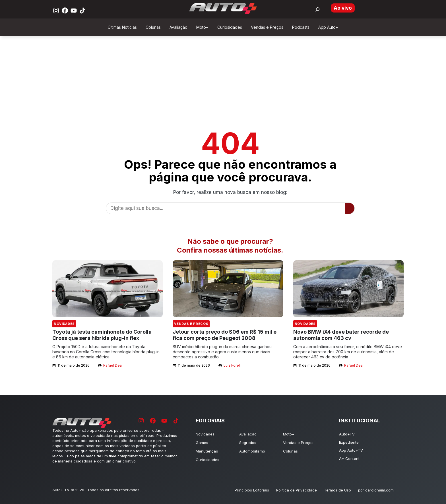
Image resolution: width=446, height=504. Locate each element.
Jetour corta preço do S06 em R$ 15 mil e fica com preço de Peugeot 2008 (225, 335)
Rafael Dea (112, 365)
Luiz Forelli (233, 365)
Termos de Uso (337, 490)
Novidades (64, 324)
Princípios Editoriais (252, 490)
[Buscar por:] (317, 9)
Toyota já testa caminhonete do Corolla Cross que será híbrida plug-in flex (102, 335)
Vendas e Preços (191, 324)
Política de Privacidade (297, 490)
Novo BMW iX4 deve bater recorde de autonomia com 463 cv (341, 335)
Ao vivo (343, 8)
